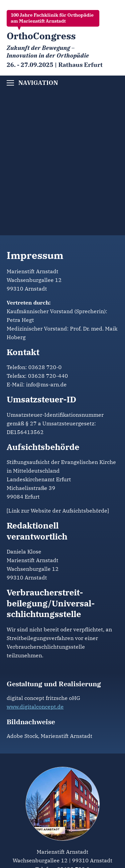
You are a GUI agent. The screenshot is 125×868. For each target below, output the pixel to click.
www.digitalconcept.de (35, 707)
